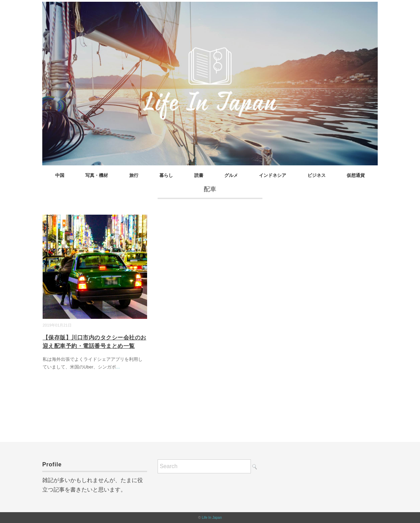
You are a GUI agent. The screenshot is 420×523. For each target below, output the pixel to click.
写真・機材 (97, 175)
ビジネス (317, 175)
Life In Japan (212, 518)
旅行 (134, 175)
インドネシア (273, 175)
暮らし (166, 175)
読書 (199, 175)
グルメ (231, 175)
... (118, 367)
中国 (60, 175)
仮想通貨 (356, 175)
